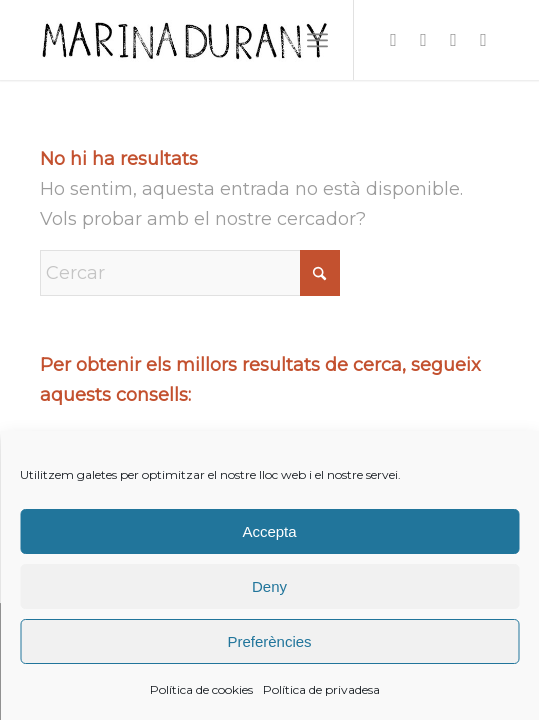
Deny (269, 586)
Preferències (269, 641)
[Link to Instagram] (394, 40)
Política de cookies (201, 689)
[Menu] (317, 40)
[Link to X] (454, 40)
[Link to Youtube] (484, 40)
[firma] (223, 40)
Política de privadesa (321, 689)
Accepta (269, 531)
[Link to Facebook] (424, 40)
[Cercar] (190, 273)
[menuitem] (317, 40)
